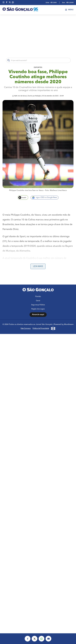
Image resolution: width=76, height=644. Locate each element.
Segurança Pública (38, 305)
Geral (38, 301)
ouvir (22, 198)
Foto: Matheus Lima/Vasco (56, 190)
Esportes (38, 67)
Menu (69, 10)
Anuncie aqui (38, 315)
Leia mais (38, 266)
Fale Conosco (26, 328)
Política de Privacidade (41, 328)
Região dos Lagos (38, 309)
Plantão (38, 297)
